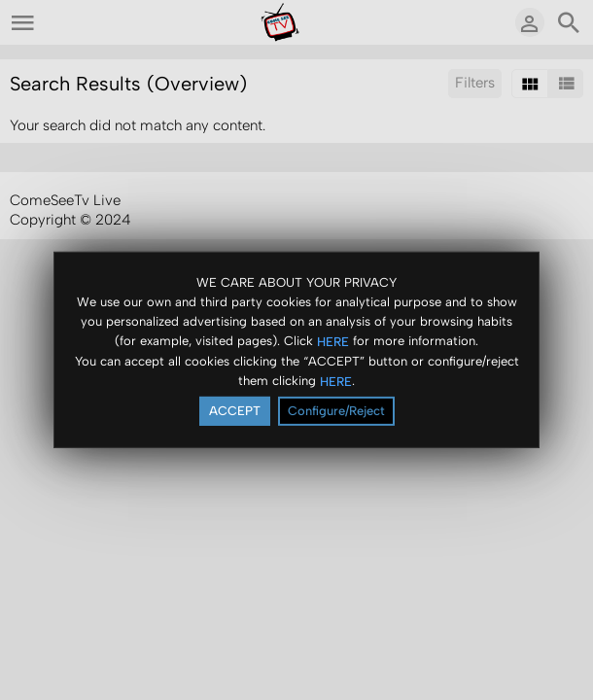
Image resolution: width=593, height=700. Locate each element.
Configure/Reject (336, 411)
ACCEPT (235, 411)
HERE (333, 341)
